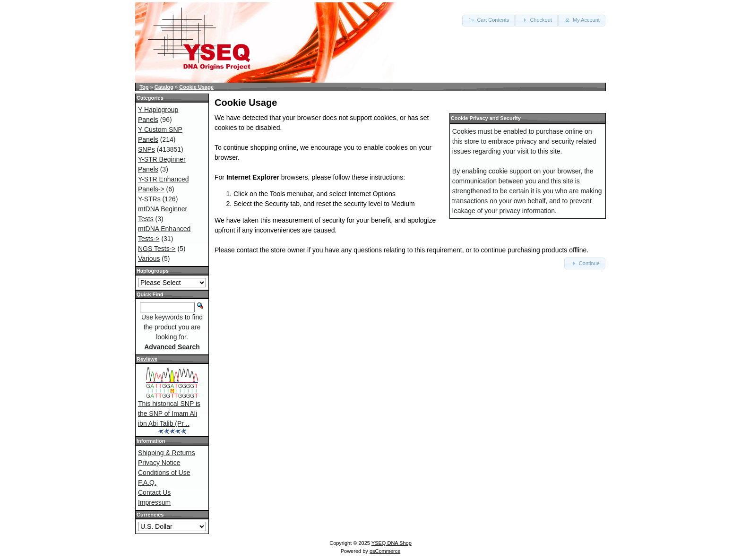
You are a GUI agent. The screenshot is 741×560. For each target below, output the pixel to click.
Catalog (164, 87)
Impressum (154, 502)
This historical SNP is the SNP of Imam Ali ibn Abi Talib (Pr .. (169, 414)
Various (149, 258)
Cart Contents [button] (488, 20)
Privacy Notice (159, 463)
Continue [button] (585, 263)
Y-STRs (149, 199)
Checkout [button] (536, 20)
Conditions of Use (164, 473)
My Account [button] (582, 20)
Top (144, 87)
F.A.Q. (147, 482)
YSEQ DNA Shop (392, 543)
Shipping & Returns (167, 453)
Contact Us (154, 492)
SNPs (146, 149)
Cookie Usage (196, 87)
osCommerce (385, 551)
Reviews (147, 359)
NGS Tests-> (157, 249)
